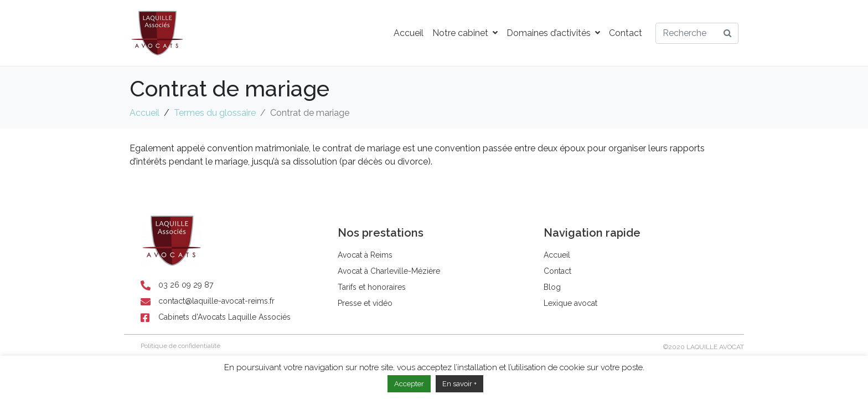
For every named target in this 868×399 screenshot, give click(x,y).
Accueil (409, 33)
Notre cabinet (465, 33)
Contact (626, 33)
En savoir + (459, 384)
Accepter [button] (409, 384)
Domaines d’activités (553, 33)
